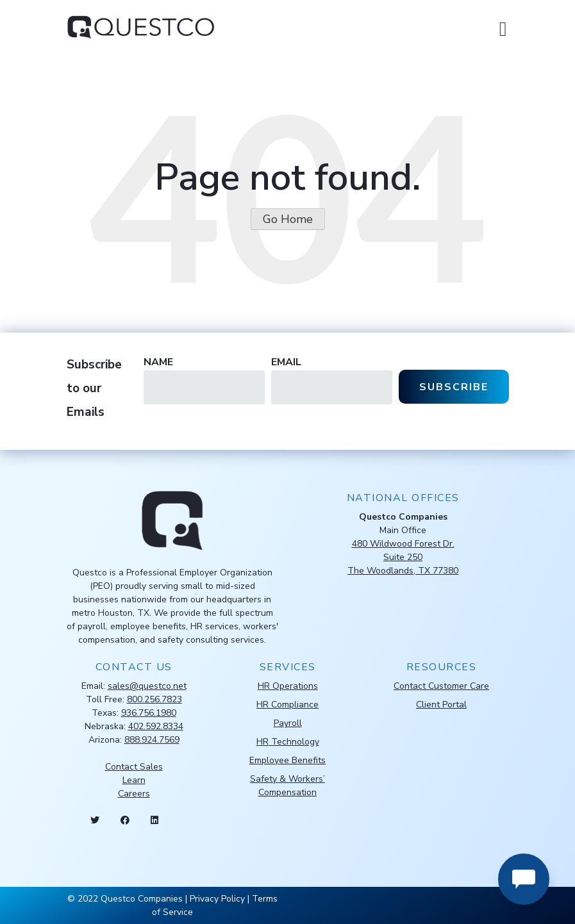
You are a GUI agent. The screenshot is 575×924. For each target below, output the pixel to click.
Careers (134, 794)
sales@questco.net (147, 686)
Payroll (288, 723)
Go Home (288, 219)
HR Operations (288, 686)
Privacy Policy (217, 899)
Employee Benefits (287, 760)
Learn (134, 780)
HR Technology (288, 742)
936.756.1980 (149, 713)
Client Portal (441, 705)
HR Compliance (287, 705)
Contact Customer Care (441, 686)
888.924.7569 (152, 740)
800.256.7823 (154, 699)
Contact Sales (134, 767)
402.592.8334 (156, 726)
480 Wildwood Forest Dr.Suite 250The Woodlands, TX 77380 (403, 557)
